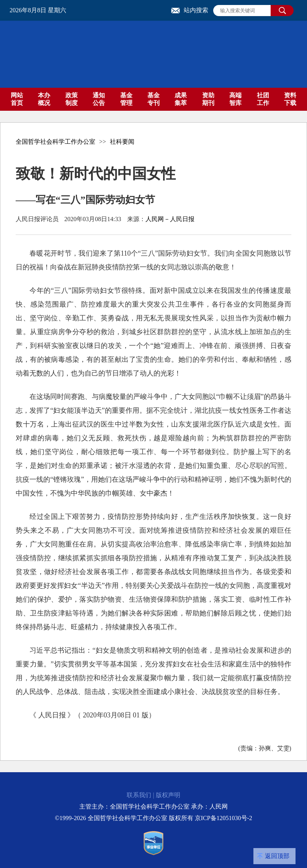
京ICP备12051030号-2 (224, 818)
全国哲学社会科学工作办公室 (56, 142)
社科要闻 (122, 142)
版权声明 (168, 795)
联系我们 (139, 795)
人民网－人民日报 (170, 219)
